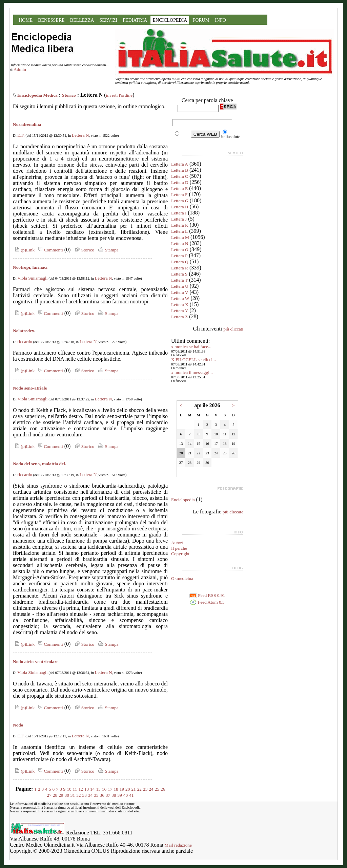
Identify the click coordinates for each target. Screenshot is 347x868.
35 (96, 795)
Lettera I (179, 213)
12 (80, 789)
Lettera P (179, 256)
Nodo (18, 725)
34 (90, 795)
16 (104, 789)
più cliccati (233, 329)
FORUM (201, 20)
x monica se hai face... (191, 347)
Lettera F (179, 195)
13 (87, 789)
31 (73, 795)
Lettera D (180, 182)
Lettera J (179, 219)
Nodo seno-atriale (30, 388)
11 (75, 789)
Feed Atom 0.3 (207, 602)
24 (151, 789)
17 (110, 789)
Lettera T (179, 280)
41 (131, 795)
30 (67, 795)
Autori (177, 543)
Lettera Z (179, 317)
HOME (26, 20)
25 (157, 789)
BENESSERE (51, 20)
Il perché (179, 548)
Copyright (180, 554)
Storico (69, 95)
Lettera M (180, 237)
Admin (20, 69)
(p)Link (24, 250)
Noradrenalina (27, 124)
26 (163, 789)
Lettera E (179, 188)
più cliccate (233, 512)
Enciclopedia (183, 500)
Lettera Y (180, 311)
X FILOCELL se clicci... (193, 360)
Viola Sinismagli (32, 278)
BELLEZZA (82, 20)
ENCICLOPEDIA (170, 20)
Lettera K (180, 225)
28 (55, 795)
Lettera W (180, 298)
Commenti (49, 250)
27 (49, 795)
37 (108, 795)
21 (133, 789)
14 (92, 789)
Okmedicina (182, 578)
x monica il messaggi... (192, 372)
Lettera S (179, 274)
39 (119, 795)
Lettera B (180, 170)
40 (126, 795)
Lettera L (179, 231)
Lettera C (180, 176)
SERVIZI (109, 20)
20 (128, 789)
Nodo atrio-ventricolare (36, 662)
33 (85, 795)
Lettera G (180, 201)
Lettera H (180, 207)
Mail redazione (178, 845)
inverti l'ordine (119, 95)
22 (139, 789)
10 (69, 789)
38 (114, 795)
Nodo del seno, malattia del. (39, 464)
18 (116, 789)
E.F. (21, 135)
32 (78, 795)
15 (98, 789)
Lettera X (180, 305)
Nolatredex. (24, 331)
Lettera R (180, 268)
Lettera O (180, 250)
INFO (220, 20)
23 (145, 789)
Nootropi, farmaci (30, 267)
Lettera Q (180, 262)
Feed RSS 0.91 (207, 595)
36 (102, 795)
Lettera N (80, 135)
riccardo (25, 342)
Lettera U (180, 286)
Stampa (108, 250)
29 (61, 795)
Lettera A (180, 164)
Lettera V (180, 292)
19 (122, 789)
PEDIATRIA (135, 20)
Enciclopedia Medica (37, 95)
